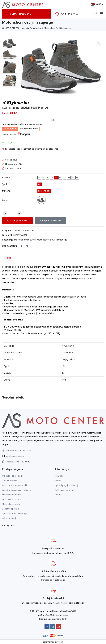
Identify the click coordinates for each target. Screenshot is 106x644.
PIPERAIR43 (21, 235)
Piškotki (59, 495)
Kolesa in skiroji (9, 518)
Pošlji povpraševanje (51, 221)
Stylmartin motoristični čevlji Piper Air (25, 108)
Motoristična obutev (31, 28)
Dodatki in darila (10, 481)
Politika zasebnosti (64, 490)
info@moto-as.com (16, 456)
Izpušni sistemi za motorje (15, 514)
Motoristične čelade (12, 495)
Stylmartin (28, 230)
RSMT (64, 619)
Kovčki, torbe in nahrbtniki (14, 485)
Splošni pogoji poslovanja (67, 485)
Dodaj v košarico (18, 221)
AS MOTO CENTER (10, 28)
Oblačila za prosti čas (12, 476)
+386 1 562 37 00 (22, 462)
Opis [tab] (9, 258)
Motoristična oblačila (12, 499)
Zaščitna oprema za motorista (17, 490)
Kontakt (59, 476)
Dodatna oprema (10, 509)
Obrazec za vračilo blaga (53, 580)
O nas (58, 481)
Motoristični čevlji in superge (58, 28)
